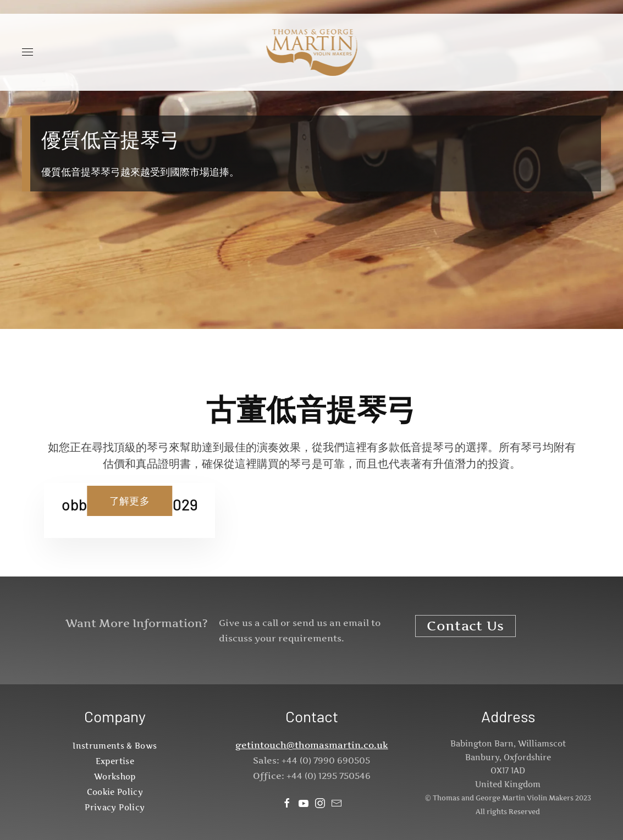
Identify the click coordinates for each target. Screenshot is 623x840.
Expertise (115, 761)
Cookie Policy (115, 792)
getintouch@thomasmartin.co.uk (312, 745)
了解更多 (129, 501)
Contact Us (465, 626)
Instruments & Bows (115, 746)
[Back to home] (311, 52)
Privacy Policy (115, 807)
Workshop (115, 776)
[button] (27, 52)
